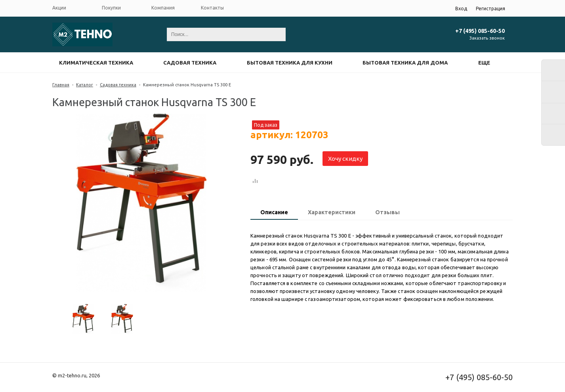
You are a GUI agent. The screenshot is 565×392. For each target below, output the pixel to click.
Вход (461, 9)
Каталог (85, 85)
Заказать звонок (487, 38)
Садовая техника (190, 63)
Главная (61, 85)
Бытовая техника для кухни (290, 63)
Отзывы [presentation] (387, 212)
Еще (484, 63)
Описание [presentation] (274, 212)
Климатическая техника (96, 63)
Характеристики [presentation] (332, 212)
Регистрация (491, 9)
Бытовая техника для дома (405, 63)
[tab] (274, 213)
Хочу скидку (345, 159)
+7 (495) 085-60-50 (480, 31)
